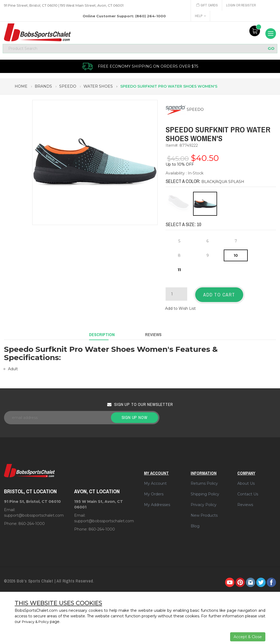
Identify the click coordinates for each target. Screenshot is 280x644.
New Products (204, 512)
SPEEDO (195, 111)
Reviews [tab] (153, 333)
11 (179, 271)
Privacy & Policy (37, 622)
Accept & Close (248, 637)
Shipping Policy (205, 491)
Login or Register (242, 5)
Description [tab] (102, 333)
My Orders (154, 491)
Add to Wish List (180, 308)
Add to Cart (219, 296)
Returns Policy (204, 480)
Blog (195, 523)
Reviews (245, 502)
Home (21, 88)
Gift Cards (207, 5)
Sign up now (135, 414)
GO (271, 50)
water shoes (98, 88)
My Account (155, 480)
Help (200, 16)
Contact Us (248, 491)
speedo (68, 88)
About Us (246, 480)
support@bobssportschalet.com (34, 512)
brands (43, 88)
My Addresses (157, 502)
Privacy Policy (204, 502)
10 (236, 257)
